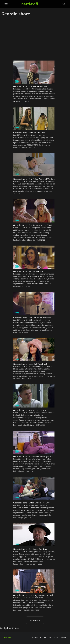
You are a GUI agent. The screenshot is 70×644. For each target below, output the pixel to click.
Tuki (45, 637)
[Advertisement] (35, 39)
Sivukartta (37, 637)
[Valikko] (6, 4)
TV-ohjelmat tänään (9, 628)
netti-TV (7, 637)
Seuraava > (35, 620)
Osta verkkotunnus (57, 637)
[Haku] (64, 4)
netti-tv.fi (30, 4)
